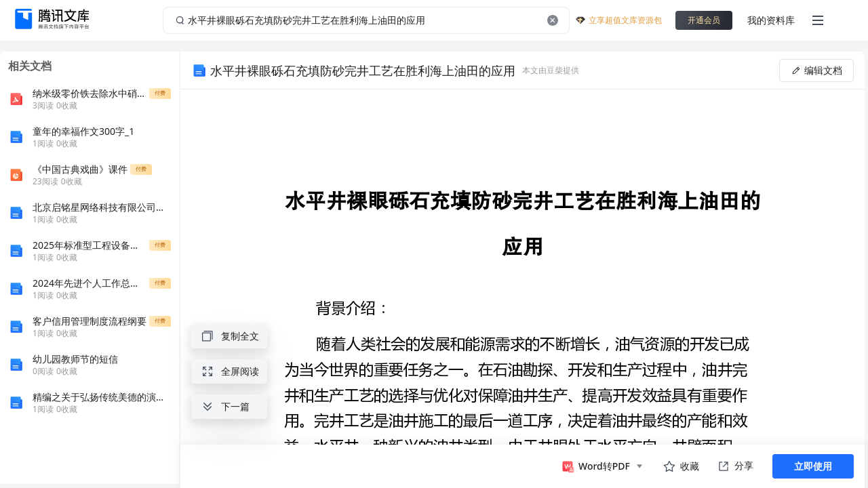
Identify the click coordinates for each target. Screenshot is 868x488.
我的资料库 (771, 20)
